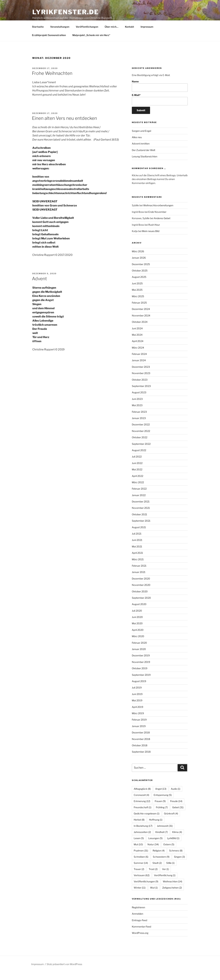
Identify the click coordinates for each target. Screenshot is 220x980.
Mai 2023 (137, 413)
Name (160, 94)
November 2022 (141, 439)
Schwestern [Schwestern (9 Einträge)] (161, 865)
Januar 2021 (139, 580)
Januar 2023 (139, 426)
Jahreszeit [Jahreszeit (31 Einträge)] (165, 834)
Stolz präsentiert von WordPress (64, 972)
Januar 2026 (139, 266)
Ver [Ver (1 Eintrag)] (166, 877)
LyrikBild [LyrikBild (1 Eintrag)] (173, 846)
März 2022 (138, 490)
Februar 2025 (139, 311)
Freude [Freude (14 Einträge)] (176, 809)
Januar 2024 (139, 368)
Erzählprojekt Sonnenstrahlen (49, 43)
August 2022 (139, 458)
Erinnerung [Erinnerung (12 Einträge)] (142, 809)
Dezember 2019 (141, 663)
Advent (39, 286)
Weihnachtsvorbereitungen (158, 213)
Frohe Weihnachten (52, 81)
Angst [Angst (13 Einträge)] (161, 797)
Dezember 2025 (141, 272)
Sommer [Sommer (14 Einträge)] (141, 871)
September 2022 (141, 452)
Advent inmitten (141, 151)
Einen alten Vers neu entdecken (64, 126)
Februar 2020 (139, 651)
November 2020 (141, 593)
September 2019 (141, 683)
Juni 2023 (137, 407)
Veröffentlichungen (87, 35)
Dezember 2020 (141, 586)
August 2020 (139, 612)
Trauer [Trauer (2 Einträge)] (139, 877)
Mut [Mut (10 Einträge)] (138, 852)
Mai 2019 (137, 708)
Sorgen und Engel (141, 139)
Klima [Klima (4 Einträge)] (177, 840)
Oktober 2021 (139, 522)
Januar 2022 (139, 503)
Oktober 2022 (140, 445)
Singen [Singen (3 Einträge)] (179, 865)
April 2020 (138, 638)
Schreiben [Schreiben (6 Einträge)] (141, 865)
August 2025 (139, 285)
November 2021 (141, 516)
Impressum (147, 35)
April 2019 (137, 715)
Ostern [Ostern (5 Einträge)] (169, 852)
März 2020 (138, 644)
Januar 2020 (139, 657)
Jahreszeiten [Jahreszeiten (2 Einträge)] (142, 840)
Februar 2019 (139, 727)
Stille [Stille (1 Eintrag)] (170, 871)
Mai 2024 (137, 343)
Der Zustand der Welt (144, 158)
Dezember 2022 (141, 432)
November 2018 (141, 747)
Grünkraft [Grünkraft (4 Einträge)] (171, 821)
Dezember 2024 (141, 317)
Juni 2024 (137, 336)
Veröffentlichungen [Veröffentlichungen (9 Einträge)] (146, 889)
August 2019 (139, 689)
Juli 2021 (137, 541)
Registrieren (138, 915)
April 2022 (137, 484)
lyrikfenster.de (66, 12)
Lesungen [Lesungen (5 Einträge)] (155, 846)
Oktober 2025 (140, 278)
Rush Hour (154, 233)
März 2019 (138, 721)
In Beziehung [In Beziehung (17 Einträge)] (143, 834)
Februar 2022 (139, 497)
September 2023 (141, 394)
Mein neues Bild (151, 239)
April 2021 (137, 561)
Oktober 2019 (140, 676)
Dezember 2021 (141, 509)
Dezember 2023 (141, 375)
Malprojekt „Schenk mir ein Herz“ (91, 43)
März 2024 (138, 355)
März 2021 (138, 567)
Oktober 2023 (140, 388)
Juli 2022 (137, 464)
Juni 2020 (137, 625)
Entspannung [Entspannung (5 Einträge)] (163, 803)
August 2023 (139, 400)
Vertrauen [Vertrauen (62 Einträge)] (142, 883)
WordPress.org (140, 941)
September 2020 (141, 606)
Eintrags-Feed (139, 928)
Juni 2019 (137, 702)
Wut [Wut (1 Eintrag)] (154, 895)
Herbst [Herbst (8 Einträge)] (139, 828)
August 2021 (139, 535)
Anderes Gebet (162, 226)
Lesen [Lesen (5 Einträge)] (139, 846)
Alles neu (137, 145)
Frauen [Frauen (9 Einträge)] (160, 809)
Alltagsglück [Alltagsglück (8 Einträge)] (142, 797)
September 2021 (141, 529)
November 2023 (141, 381)
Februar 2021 (139, 574)
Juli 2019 (137, 695)
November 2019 (141, 670)
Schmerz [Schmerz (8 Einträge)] (176, 858)
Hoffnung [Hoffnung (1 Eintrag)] (156, 828)
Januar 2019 (139, 734)
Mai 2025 (137, 298)
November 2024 (141, 323)
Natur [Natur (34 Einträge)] (153, 852)
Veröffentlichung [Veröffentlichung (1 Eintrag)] (165, 883)
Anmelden (137, 922)
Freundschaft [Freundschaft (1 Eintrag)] (143, 815)
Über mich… (112, 35)
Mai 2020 (137, 631)
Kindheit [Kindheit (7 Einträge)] (162, 840)
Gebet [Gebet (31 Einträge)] (178, 815)
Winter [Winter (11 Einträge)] (140, 895)
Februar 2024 (139, 362)
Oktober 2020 (140, 599)
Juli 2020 (137, 619)
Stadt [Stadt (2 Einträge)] (157, 871)
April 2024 (138, 349)
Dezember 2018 (141, 740)
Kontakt (130, 35)
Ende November (157, 220)
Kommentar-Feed (141, 934)
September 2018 (141, 760)
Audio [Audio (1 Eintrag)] (176, 797)
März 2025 (138, 304)
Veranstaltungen (60, 35)
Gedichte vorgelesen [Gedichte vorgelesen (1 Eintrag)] (147, 821)
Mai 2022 (137, 477)
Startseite (38, 35)
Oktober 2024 (140, 330)
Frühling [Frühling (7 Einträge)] (162, 815)
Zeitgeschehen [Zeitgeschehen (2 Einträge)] (172, 895)
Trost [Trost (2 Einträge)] (153, 877)
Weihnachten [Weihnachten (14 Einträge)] (172, 889)
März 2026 (138, 259)
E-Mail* (160, 107)
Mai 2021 (137, 554)
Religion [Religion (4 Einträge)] (159, 858)
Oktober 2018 (140, 753)
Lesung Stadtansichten (145, 164)
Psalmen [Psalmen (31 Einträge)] (141, 858)
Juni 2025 (137, 291)
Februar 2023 (139, 420)
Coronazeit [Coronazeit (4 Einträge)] (141, 803)
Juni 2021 (137, 548)
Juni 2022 (137, 471)
